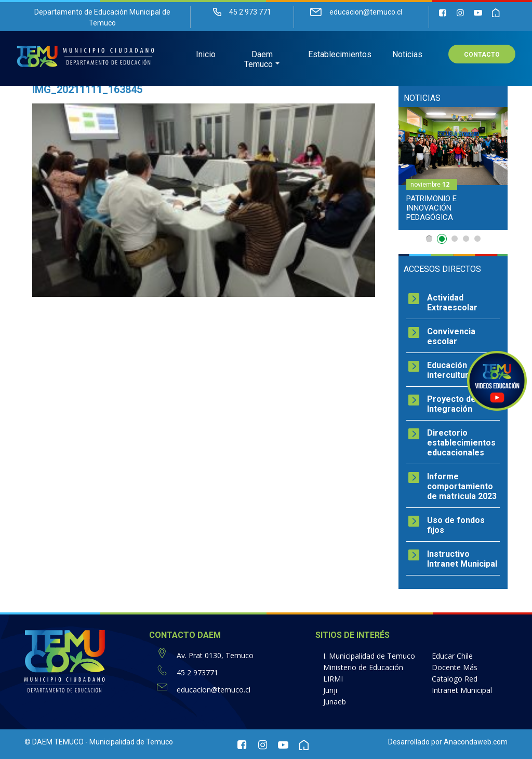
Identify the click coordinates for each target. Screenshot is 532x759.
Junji (330, 690)
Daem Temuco (258, 60)
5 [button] (477, 239)
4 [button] (466, 239)
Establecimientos (340, 55)
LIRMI (333, 679)
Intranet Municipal (462, 690)
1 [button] (429, 239)
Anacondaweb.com (476, 742)
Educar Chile (452, 656)
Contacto (482, 55)
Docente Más (455, 667)
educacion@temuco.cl (214, 690)
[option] (453, 168)
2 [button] (443, 241)
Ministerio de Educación (363, 667)
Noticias (407, 55)
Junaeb (335, 702)
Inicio (206, 55)
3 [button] (455, 239)
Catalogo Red (455, 679)
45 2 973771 (197, 672)
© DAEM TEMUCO (54, 742)
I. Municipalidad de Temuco (369, 656)
